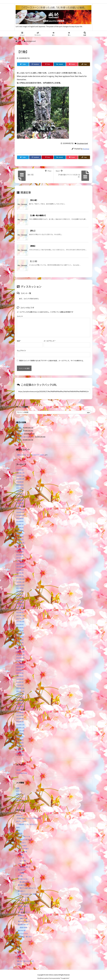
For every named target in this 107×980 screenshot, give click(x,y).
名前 (19, 337)
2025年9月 (20, 479)
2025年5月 (20, 491)
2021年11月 (20, 615)
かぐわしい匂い (25, 894)
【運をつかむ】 (21, 451)
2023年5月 (20, 560)
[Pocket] (72, 64)
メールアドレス (49, 337)
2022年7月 (20, 591)
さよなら (23, 839)
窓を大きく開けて (24, 918)
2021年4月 (20, 636)
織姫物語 (19, 830)
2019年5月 (20, 706)
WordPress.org (22, 797)
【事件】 (19, 436)
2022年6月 (20, 594)
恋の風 (20, 872)
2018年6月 (20, 739)
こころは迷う (22, 842)
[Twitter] (23, 64)
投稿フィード (21, 791)
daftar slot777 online (37, 451)
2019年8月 (20, 697)
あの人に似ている (24, 833)
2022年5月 (20, 597)
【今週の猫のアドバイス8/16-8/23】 (29, 815)
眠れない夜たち (23, 903)
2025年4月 (20, 494)
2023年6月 (20, 557)
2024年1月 (20, 536)
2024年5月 (20, 524)
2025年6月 (20, 488)
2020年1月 (20, 682)
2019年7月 (20, 700)
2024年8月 (20, 518)
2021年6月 (20, 630)
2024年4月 (20, 527)
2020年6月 (20, 667)
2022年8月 (20, 588)
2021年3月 (20, 639)
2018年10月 (20, 727)
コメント (20, 316)
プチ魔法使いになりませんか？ (27, 821)
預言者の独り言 (23, 921)
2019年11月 (20, 688)
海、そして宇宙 (23, 897)
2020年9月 (20, 657)
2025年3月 (20, 497)
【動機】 (19, 424)
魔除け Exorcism (22, 930)
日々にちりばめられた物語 (27, 891)
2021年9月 (20, 621)
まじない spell (21, 818)
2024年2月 (20, 533)
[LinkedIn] (60, 64)
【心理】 (19, 427)
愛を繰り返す (22, 882)
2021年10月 (20, 618)
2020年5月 (20, 670)
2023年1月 (20, 573)
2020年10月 (20, 654)
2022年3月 (20, 603)
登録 (18, 785)
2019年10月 (20, 691)
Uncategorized (31, 41)
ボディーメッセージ (25, 860)
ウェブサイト (21, 347)
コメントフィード (22, 794)
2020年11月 (20, 651)
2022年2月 (20, 606)
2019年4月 (20, 709)
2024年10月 (20, 512)
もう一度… (23, 857)
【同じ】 (33, 231)
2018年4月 (20, 745)
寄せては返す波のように (28, 885)
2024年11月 (20, 509)
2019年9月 (20, 694)
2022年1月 (20, 609)
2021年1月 (20, 645)
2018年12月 (20, 721)
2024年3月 (20, 530)
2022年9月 (20, 585)
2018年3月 (20, 748)
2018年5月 (20, 742)
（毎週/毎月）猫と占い (24, 933)
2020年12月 (20, 648)
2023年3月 (20, 566)
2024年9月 (20, 515)
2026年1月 (20, 466)
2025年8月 (20, 482)
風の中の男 (22, 927)
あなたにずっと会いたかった (30, 900)
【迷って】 (20, 430)
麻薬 (21, 906)
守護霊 (22, 869)
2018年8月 (20, 733)
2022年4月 (20, 600)
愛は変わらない (23, 875)
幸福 (21, 851)
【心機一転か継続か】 (38, 215)
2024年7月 (20, 521)
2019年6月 (20, 703)
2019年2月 (20, 715)
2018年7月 (20, 736)
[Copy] (84, 64)
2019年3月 (20, 712)
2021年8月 (20, 624)
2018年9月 (20, 730)
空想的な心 (22, 912)
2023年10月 (20, 545)
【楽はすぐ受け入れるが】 (25, 433)
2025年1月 (20, 503)
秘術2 (18, 827)
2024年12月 (20, 506)
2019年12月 (20, 685)
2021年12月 (20, 612)
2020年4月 (20, 673)
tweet (18, 766)
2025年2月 (20, 500)
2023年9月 (20, 548)
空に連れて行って (24, 909)
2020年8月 (20, 661)
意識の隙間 (23, 924)
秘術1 (18, 824)
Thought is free (65, 975)
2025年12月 (20, 469)
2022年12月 (20, 576)
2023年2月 (20, 570)
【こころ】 (34, 261)
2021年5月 (20, 633)
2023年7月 (20, 554)
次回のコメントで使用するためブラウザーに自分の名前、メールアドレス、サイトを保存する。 (52, 357)
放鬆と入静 (23, 915)
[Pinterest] (48, 64)
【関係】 (33, 246)
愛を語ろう (22, 888)
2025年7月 (20, 485)
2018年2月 (20, 752)
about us (19, 812)
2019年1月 (20, 718)
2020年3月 (20, 676)
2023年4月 (20, 563)
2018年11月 (20, 724)
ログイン (19, 788)
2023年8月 (20, 551)
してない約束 (22, 848)
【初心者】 (34, 200)
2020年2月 (20, 679)
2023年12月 (20, 539)
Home (19, 41)
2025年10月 (20, 475)
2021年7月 (20, 627)
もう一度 (21, 854)
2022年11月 (20, 579)
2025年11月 (20, 472)
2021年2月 (20, 642)
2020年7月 (20, 664)
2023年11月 (20, 542)
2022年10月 (20, 582)
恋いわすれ (22, 866)
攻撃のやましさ (26, 863)
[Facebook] (35, 64)
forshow (86, 149)
